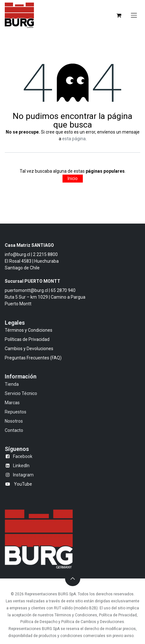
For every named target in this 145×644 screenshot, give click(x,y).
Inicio (73, 178)
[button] (73, 578)
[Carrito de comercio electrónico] (119, 15)
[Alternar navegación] (134, 15)
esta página (74, 139)
